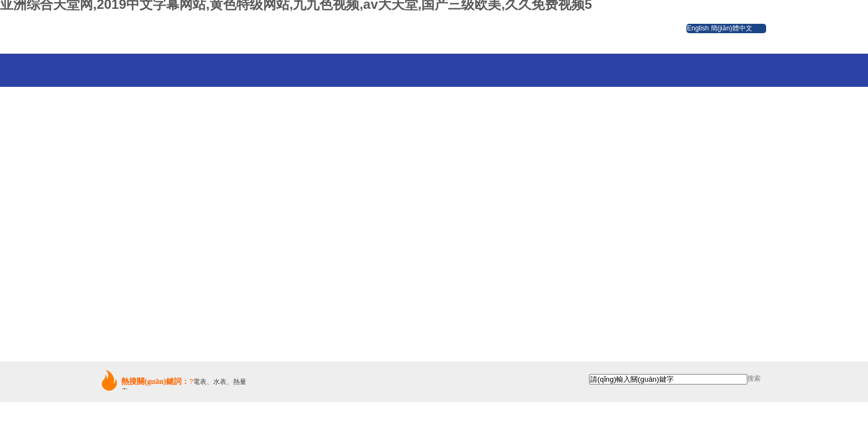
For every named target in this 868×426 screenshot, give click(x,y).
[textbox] (668, 379)
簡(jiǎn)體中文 (732, 28)
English (698, 28)
